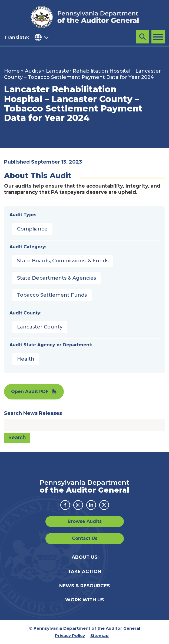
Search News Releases (33, 413)
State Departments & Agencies (57, 278)
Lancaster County (40, 327)
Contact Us (85, 538)
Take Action (84, 571)
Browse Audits (85, 521)
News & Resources (84, 586)
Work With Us (84, 600)
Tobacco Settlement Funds (52, 295)
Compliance (32, 229)
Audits (33, 71)
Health (26, 359)
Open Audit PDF (30, 392)
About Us (84, 557)
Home (12, 71)
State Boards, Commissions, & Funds (63, 261)
